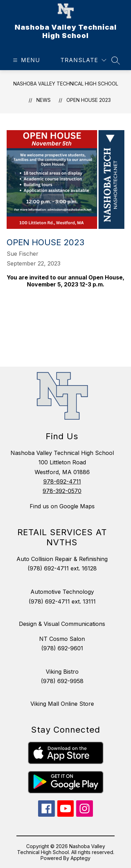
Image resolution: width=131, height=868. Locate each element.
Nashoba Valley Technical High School (66, 84)
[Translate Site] (83, 60)
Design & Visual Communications (62, 624)
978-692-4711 (62, 481)
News (43, 100)
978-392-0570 (62, 491)
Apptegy (81, 858)
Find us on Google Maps (62, 506)
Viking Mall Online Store (62, 704)
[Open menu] (26, 60)
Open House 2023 (89, 100)
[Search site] (116, 60)
